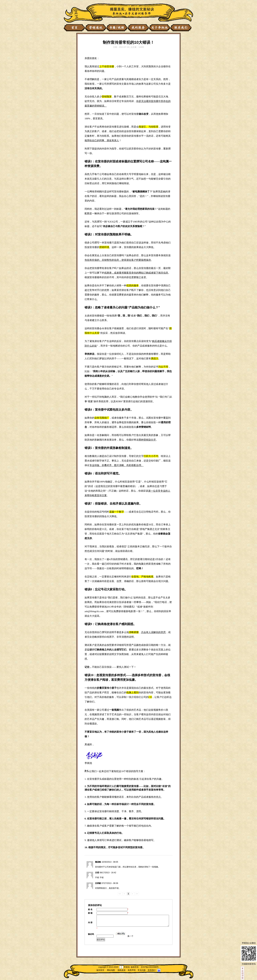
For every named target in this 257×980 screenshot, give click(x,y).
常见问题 (142, 970)
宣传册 (108, 243)
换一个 (130, 936)
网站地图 (111, 970)
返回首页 (100, 970)
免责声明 (132, 970)
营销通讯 (129, 607)
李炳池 (88, 763)
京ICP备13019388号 (150, 967)
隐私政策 (122, 970)
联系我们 (152, 970)
